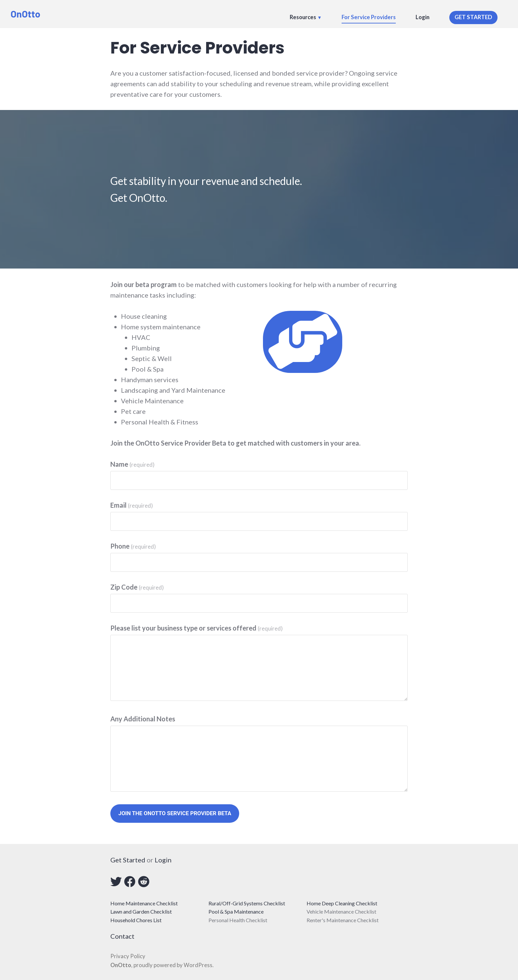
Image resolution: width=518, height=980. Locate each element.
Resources (303, 17)
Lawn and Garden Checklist (141, 911)
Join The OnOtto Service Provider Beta (175, 813)
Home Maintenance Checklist (144, 903)
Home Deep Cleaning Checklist (342, 903)
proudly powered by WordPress (173, 965)
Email (132, 505)
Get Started (128, 860)
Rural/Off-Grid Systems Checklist (247, 903)
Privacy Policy (128, 956)
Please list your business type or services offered (197, 628)
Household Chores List (136, 920)
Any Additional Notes (143, 719)
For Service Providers (369, 17)
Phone (133, 546)
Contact (122, 936)
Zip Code (137, 587)
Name (132, 464)
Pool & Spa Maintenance (236, 911)
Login (423, 17)
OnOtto (25, 14)
